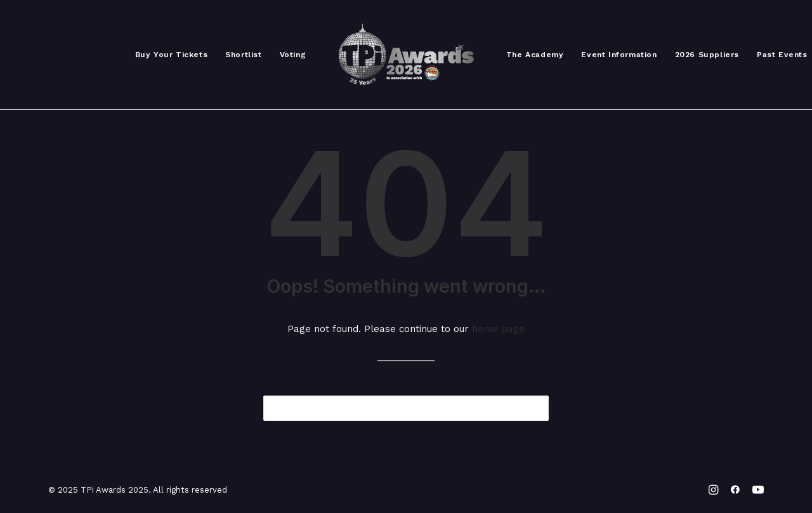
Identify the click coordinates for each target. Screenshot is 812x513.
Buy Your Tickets (172, 55)
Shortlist (243, 55)
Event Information (619, 55)
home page (498, 329)
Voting (293, 55)
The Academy (535, 55)
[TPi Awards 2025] (406, 55)
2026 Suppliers (707, 55)
